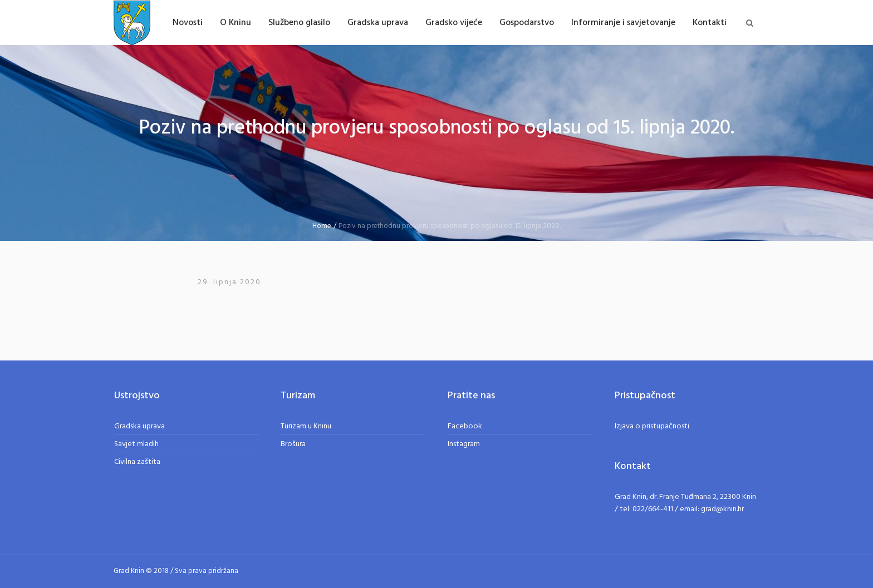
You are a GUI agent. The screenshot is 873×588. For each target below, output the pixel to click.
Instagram (464, 444)
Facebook (465, 426)
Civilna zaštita (137, 462)
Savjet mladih (136, 444)
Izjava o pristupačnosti (652, 426)
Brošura (293, 444)
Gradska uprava (139, 426)
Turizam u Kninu (306, 426)
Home (322, 226)
